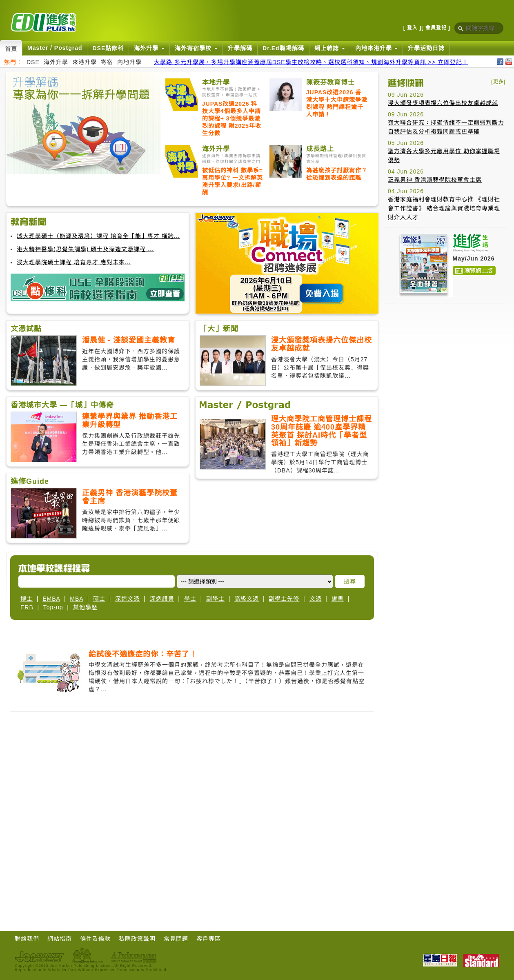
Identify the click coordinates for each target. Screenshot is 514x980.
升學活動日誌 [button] (426, 48)
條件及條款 (95, 939)
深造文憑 (127, 599)
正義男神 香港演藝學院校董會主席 (435, 180)
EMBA (51, 599)
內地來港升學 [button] (377, 48)
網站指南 (60, 939)
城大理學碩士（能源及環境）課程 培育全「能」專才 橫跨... (98, 236)
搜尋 (350, 581)
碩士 (99, 599)
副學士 (215, 599)
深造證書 (162, 599)
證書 (338, 599)
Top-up (53, 607)
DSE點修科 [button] (108, 48)
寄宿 (107, 62)
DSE (33, 62)
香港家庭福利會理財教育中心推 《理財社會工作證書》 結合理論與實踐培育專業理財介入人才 (444, 208)
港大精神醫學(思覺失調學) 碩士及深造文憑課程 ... (85, 249)
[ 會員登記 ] (436, 28)
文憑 (316, 599)
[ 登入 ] (413, 28)
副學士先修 (284, 599)
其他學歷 (85, 607)
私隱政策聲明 (137, 939)
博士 (27, 599)
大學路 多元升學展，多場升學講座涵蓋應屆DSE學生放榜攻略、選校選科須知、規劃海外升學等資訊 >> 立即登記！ (311, 62)
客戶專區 (209, 939)
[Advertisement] (447, 361)
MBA (77, 599)
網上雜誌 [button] (330, 48)
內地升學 (129, 62)
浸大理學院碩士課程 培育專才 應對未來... (74, 262)
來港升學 (85, 62)
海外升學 (56, 62)
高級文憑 (247, 599)
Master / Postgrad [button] (55, 48)
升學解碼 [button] (240, 48)
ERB (27, 607)
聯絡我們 (27, 939)
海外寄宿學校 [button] (196, 48)
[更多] (498, 82)
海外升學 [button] (149, 48)
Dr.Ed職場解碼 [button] (283, 48)
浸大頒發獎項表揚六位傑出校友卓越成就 (443, 103)
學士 (190, 599)
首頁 (11, 49)
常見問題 (176, 939)
